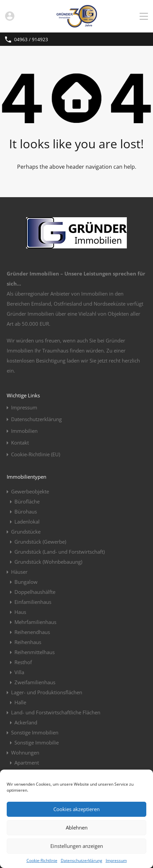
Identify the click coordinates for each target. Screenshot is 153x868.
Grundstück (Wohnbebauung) (48, 562)
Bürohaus (26, 511)
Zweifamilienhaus (35, 682)
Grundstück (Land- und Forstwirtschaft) (60, 552)
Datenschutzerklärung (82, 860)
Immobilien (24, 431)
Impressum (116, 860)
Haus (20, 612)
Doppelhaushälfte (35, 592)
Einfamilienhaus (33, 602)
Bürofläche (27, 501)
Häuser (19, 572)
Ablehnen (77, 827)
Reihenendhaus (32, 632)
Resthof (23, 662)
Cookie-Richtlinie (42, 860)
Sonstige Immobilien (35, 732)
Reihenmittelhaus (35, 652)
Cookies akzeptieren (76, 809)
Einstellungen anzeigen (77, 846)
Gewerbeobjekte (30, 491)
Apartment (27, 763)
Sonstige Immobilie (37, 742)
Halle (20, 702)
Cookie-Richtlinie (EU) (36, 454)
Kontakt (20, 443)
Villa (19, 672)
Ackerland (26, 722)
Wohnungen (25, 753)
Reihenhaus (28, 642)
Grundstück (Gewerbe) (40, 542)
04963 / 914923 (31, 40)
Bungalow (26, 582)
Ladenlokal (27, 522)
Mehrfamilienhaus (35, 622)
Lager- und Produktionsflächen (47, 692)
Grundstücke (26, 532)
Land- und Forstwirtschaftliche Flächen (56, 712)
